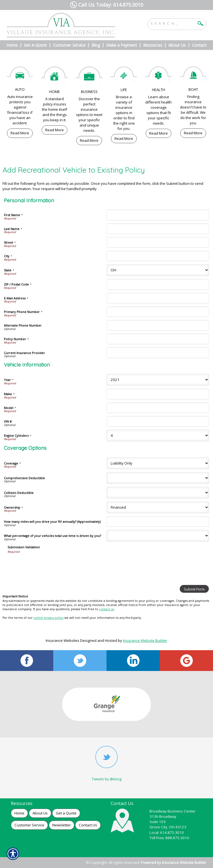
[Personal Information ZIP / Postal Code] (158, 284)
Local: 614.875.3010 (167, 832)
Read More (20, 133)
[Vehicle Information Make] (158, 394)
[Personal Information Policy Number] (158, 339)
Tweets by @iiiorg (107, 779)
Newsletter (62, 825)
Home (19, 813)
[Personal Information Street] (158, 242)
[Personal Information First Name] (158, 215)
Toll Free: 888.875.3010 (169, 838)
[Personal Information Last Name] (158, 229)
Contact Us (88, 825)
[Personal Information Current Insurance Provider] (158, 353)
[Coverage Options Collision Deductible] (158, 493)
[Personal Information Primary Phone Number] (158, 312)
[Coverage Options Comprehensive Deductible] (158, 478)
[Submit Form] (194, 589)
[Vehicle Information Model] (158, 408)
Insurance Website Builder (145, 640)
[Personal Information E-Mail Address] (158, 298)
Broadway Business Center (173, 811)
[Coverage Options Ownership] (158, 507)
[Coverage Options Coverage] (158, 463)
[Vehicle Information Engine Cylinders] (158, 436)
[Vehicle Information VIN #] (158, 421)
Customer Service (29, 825)
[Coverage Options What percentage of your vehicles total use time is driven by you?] (158, 536)
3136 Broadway (163, 816)
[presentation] (50, 564)
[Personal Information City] (158, 256)
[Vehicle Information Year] (158, 380)
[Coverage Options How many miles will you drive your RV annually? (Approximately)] (158, 522)
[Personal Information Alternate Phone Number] (158, 325)
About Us (40, 813)
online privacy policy (49, 618)
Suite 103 (158, 822)
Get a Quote (66, 813)
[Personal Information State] (158, 270)
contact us (106, 609)
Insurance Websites (63, 640)
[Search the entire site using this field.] (173, 23)
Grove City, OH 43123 (168, 827)
